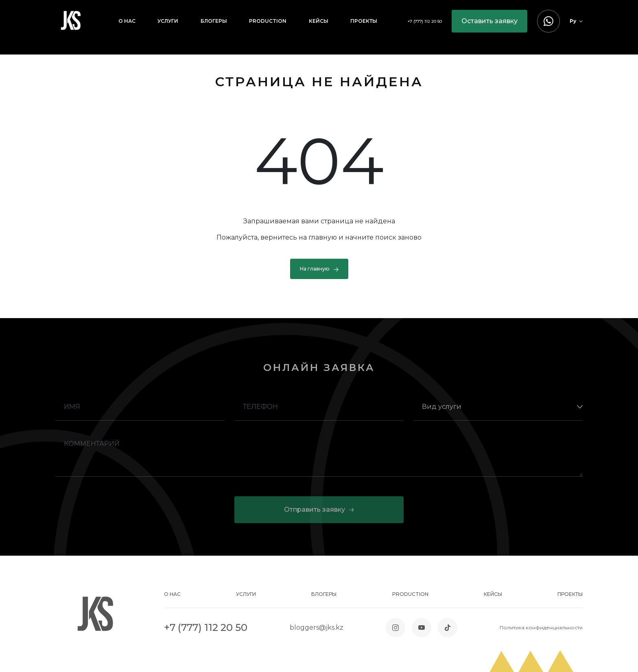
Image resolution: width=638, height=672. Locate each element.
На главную (319, 269)
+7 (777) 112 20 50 (425, 21)
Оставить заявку (489, 21)
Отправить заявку (319, 510)
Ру (576, 21)
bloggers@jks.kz (317, 627)
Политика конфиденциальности (541, 627)
